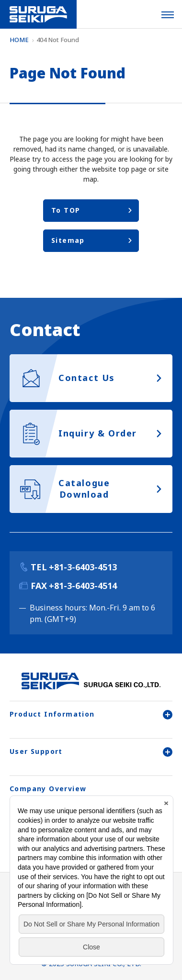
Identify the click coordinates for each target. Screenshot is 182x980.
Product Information (91, 714)
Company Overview (48, 789)
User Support (91, 751)
